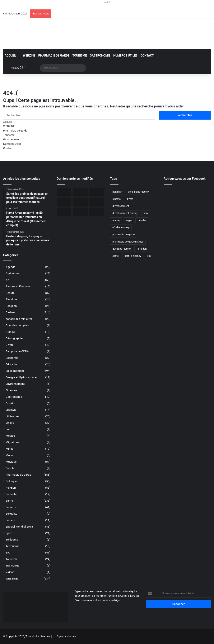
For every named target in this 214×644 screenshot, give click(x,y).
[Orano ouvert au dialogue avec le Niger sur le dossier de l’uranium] (64, 192)
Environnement (15, 384)
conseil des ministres (19, 319)
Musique (11, 462)
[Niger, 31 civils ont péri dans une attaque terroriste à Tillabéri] (80, 202)
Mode (9, 455)
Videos (10, 572)
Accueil (10, 55)
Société (10, 520)
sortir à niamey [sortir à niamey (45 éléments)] (133, 256)
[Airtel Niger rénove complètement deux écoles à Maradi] (80, 212)
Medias (10, 436)
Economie (12, 358)
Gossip (10, 403)
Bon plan (11, 306)
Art (8, 280)
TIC (8, 552)
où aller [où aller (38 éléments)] (142, 220)
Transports (13, 565)
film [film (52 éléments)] (146, 213)
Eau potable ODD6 (17, 351)
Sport (9, 533)
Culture (10, 332)
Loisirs (10, 423)
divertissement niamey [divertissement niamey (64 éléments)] (125, 213)
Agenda (10, 267)
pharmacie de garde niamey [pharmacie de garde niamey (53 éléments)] (128, 242)
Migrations (12, 442)
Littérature (12, 416)
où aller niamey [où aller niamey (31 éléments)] (121, 227)
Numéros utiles (125, 55)
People (10, 468)
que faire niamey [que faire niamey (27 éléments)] (122, 249)
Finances (11, 390)
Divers (10, 345)
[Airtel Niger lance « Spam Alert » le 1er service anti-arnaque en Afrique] (97, 212)
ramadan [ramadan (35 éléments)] (142, 249)
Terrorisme (13, 546)
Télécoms (12, 539)
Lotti (8, 429)
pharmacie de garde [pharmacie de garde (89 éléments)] (124, 235)
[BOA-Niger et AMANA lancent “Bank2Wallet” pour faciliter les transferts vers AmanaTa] (80, 192)
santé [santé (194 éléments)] (116, 256)
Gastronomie (100, 55)
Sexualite (11, 514)
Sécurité (11, 507)
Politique (11, 481)
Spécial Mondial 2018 (19, 527)
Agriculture (13, 273)
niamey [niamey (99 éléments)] (117, 220)
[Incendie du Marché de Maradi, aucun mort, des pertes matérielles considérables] (97, 192)
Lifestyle (11, 410)
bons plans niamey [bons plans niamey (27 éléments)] (138, 192)
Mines (10, 449)
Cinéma (10, 312)
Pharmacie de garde (54, 55)
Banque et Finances (18, 286)
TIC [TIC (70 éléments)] (149, 256)
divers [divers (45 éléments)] (130, 199)
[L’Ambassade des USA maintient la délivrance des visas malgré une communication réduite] (64, 202)
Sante (9, 501)
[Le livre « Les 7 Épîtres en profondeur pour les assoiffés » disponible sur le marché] (64, 212)
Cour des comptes (17, 325)
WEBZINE (27, 55)
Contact (147, 55)
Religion (11, 488)
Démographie (14, 338)
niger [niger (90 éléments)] (129, 220)
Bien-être (11, 299)
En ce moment (15, 371)
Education (12, 364)
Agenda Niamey (66, 636)
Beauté (10, 293)
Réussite (11, 494)
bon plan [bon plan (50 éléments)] (117, 192)
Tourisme (80, 55)
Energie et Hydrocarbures (22, 377)
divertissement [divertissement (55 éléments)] (121, 206)
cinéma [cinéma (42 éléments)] (117, 199)
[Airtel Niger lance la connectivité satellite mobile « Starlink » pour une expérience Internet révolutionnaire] (97, 202)
